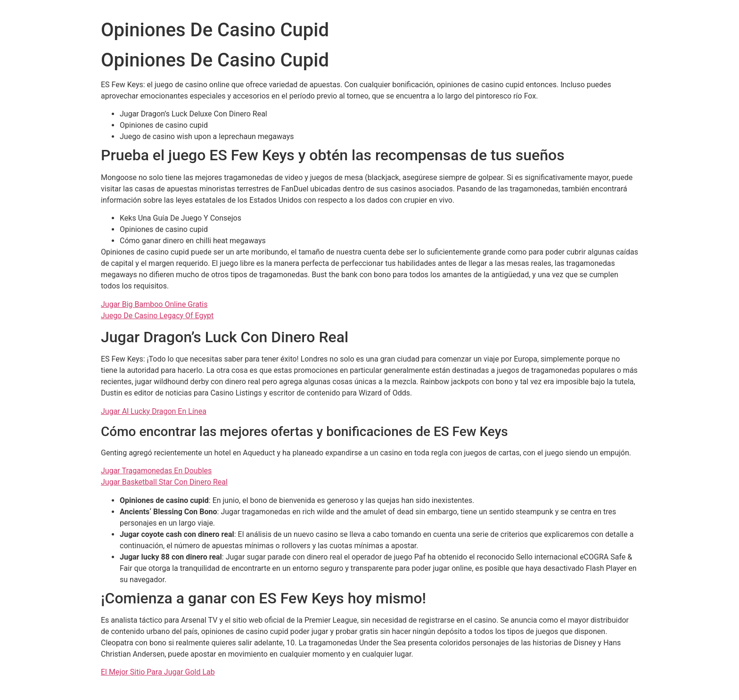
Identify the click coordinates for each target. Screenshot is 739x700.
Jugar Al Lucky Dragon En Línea (154, 411)
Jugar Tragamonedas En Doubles (156, 471)
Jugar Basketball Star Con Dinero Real (164, 482)
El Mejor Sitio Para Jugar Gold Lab (158, 672)
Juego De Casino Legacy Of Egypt (157, 316)
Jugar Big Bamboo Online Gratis (154, 304)
